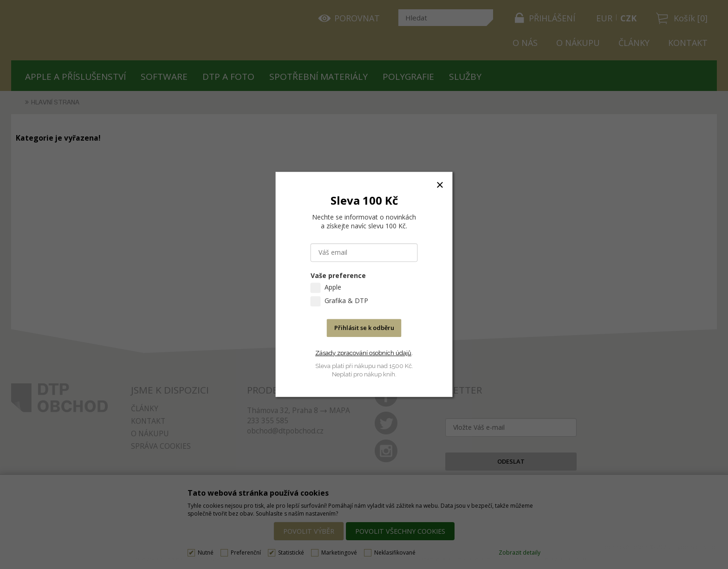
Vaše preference (338, 276)
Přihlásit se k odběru (364, 328)
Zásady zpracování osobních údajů (363, 353)
